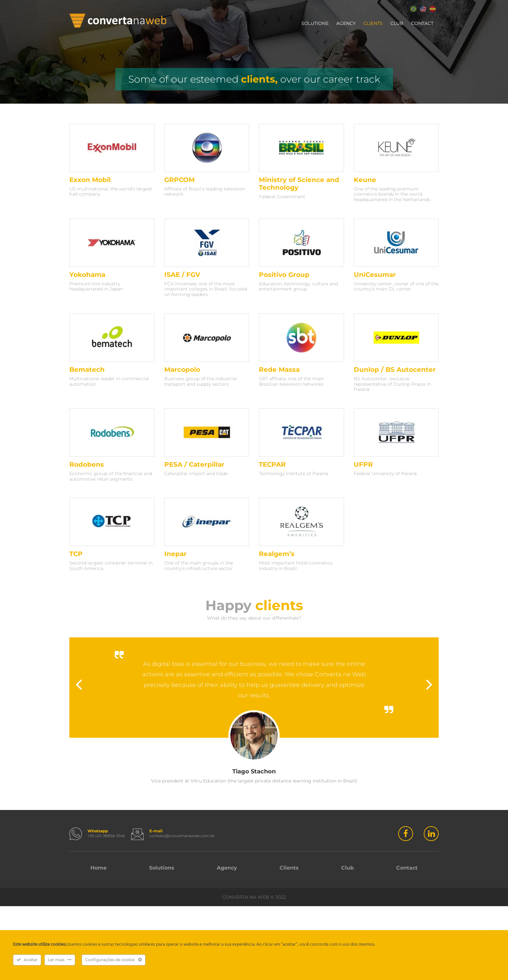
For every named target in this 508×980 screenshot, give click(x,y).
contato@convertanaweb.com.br (182, 836)
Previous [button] (79, 685)
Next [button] (429, 685)
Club (397, 23)
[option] (254, 711)
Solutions (315, 23)
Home (98, 868)
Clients (373, 23)
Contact (422, 23)
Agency (346, 23)
